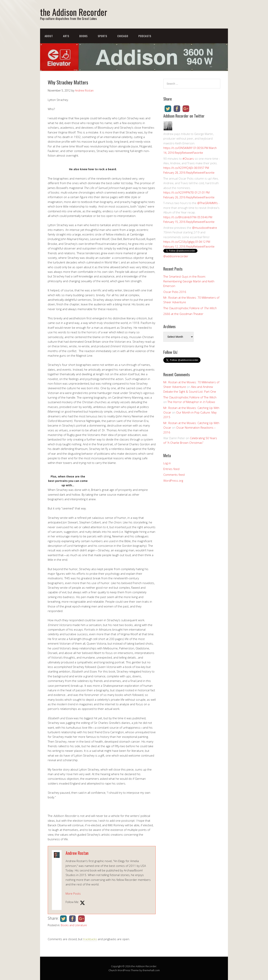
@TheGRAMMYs (208, 203)
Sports (102, 36)
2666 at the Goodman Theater (183, 314)
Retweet (187, 153)
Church (113, 970)
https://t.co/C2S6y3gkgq (179, 242)
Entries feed (171, 469)
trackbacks (90, 939)
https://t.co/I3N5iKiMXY (178, 148)
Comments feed (174, 475)
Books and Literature (74, 925)
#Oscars (188, 159)
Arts (66, 36)
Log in (167, 463)
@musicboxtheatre (205, 228)
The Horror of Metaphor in (191, 402)
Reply (178, 153)
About (49, 36)
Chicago (123, 36)
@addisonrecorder (176, 256)
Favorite (198, 153)
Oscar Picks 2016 (175, 292)
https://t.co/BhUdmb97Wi (180, 217)
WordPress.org (173, 481)
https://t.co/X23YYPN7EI (179, 192)
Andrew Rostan (77, 853)
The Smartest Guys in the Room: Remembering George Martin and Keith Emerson (189, 281)
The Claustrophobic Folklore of (190, 308)
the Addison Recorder (74, 12)
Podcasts (145, 36)
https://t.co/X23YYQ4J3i (178, 168)
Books (83, 36)
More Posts (73, 893)
